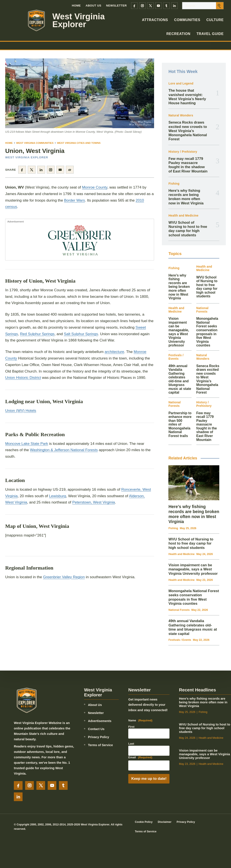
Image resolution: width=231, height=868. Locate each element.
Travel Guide (210, 34)
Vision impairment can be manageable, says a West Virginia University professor (179, 332)
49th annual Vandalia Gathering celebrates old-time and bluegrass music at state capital (180, 379)
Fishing (174, 184)
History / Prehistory (183, 152)
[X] (150, 6)
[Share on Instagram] (51, 170)
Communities (187, 20)
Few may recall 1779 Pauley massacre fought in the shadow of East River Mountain (188, 165)
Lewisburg (58, 496)
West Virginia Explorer (79, 21)
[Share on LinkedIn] (41, 170)
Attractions (155, 20)
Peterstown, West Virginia (94, 502)
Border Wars (75, 200)
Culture (215, 20)
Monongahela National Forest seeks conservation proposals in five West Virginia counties (207, 332)
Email (140, 757)
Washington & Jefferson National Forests (64, 450)
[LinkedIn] (174, 6)
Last (131, 744)
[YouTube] (158, 6)
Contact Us (96, 729)
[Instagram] (142, 6)
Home (76, 6)
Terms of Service (100, 745)
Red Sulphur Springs (37, 334)
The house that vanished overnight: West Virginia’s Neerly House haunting (187, 97)
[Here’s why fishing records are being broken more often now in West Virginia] (194, 483)
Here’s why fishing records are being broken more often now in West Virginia (186, 197)
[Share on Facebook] (22, 170)
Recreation (178, 34)
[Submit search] (220, 6)
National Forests (202, 310)
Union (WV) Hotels (21, 411)
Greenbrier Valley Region (64, 577)
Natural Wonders (181, 115)
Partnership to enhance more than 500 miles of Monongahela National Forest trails (180, 424)
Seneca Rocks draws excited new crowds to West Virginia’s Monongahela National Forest (188, 131)
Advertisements (100, 721)
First (131, 727)
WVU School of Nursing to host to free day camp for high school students (188, 229)
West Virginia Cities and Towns (79, 143)
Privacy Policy (99, 737)
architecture (114, 352)
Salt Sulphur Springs (81, 334)
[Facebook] (134, 6)
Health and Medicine (183, 216)
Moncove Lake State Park (27, 444)
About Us (94, 6)
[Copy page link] (70, 170)
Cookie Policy (144, 822)
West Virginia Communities (35, 143)
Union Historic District (23, 378)
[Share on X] (32, 170)
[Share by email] (60, 170)
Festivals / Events (176, 357)
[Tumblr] (166, 6)
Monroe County (95, 187)
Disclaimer (165, 822)
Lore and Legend (181, 84)
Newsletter (117, 6)
